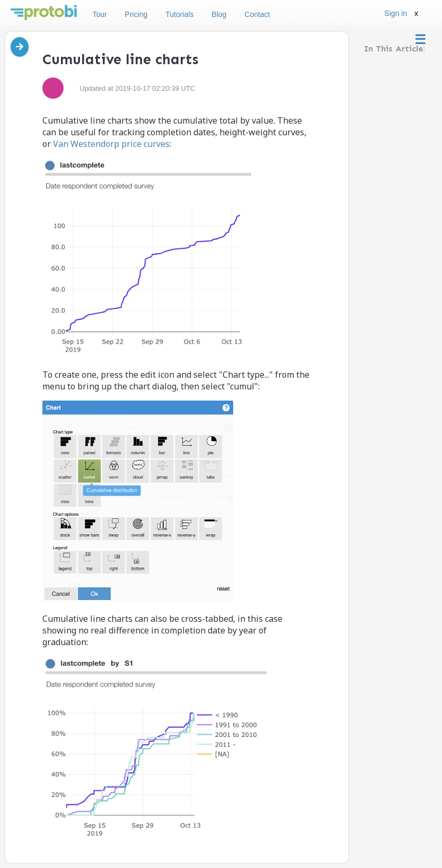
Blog (219, 14)
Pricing (136, 14)
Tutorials (179, 14)
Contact (257, 14)
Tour (99, 14)
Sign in (396, 13)
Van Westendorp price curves (111, 144)
